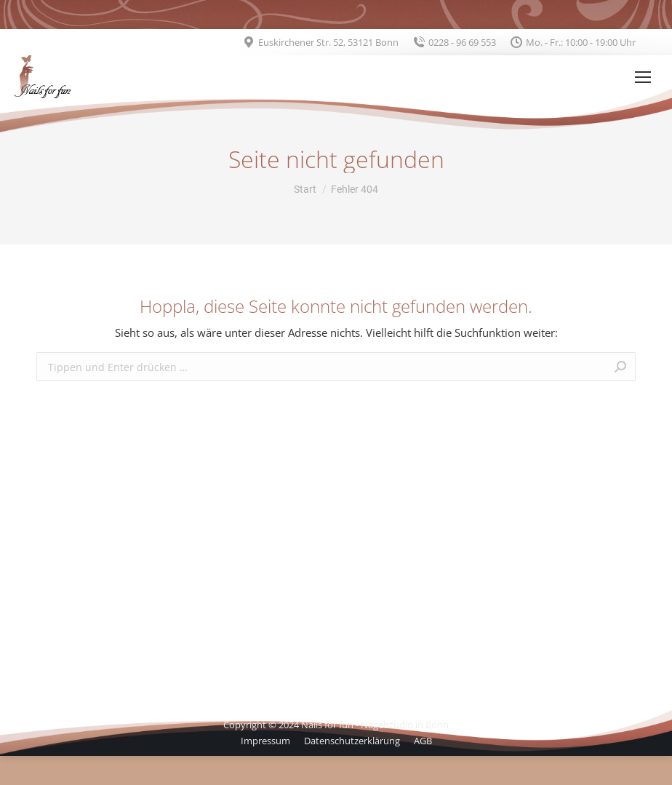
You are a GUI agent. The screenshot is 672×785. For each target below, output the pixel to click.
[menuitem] (265, 741)
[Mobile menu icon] (643, 77)
